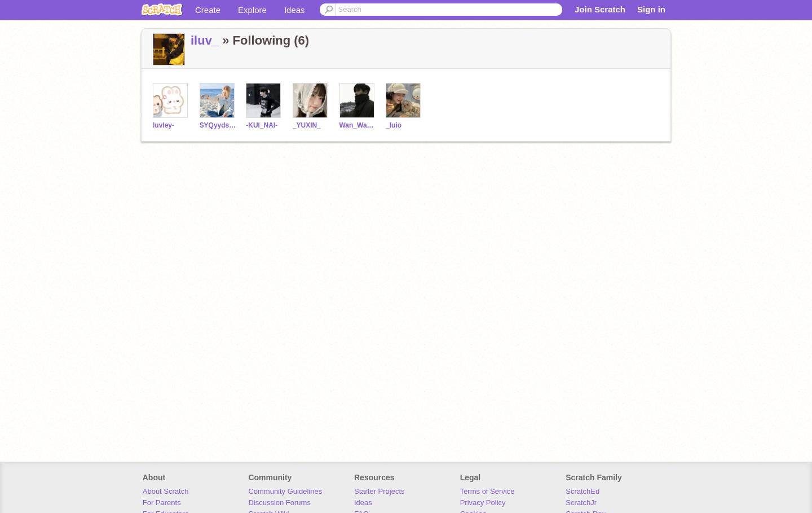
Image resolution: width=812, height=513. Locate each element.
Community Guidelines (285, 491)
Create (208, 10)
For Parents (162, 503)
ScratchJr (581, 503)
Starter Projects (379, 491)
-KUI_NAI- (262, 125)
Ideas (295, 10)
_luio (394, 125)
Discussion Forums (279, 503)
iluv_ (205, 40)
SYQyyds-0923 (219, 125)
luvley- (164, 125)
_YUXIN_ (307, 125)
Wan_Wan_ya (358, 125)
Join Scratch (600, 9)
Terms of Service (487, 491)
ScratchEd (582, 491)
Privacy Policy (483, 503)
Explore (252, 10)
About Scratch (166, 491)
